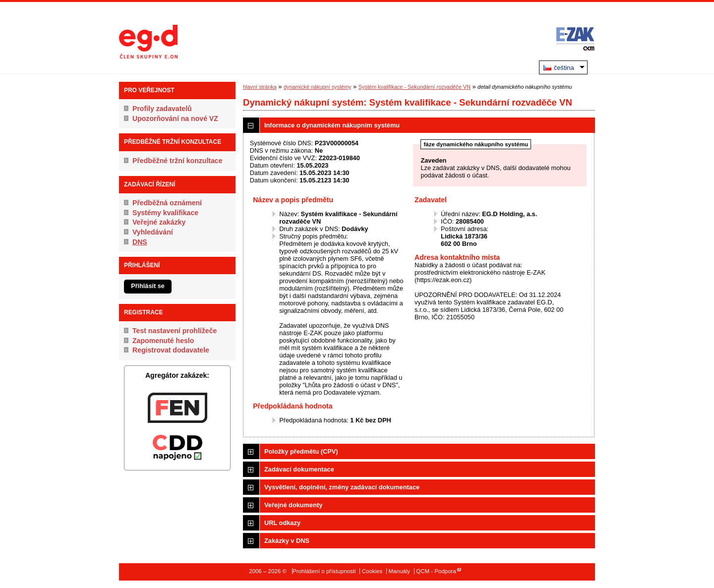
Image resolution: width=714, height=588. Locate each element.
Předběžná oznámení (167, 203)
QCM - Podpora (436, 571)
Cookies (372, 571)
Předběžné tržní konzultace (178, 161)
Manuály (399, 571)
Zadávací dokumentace (299, 469)
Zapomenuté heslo (163, 341)
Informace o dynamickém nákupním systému (332, 125)
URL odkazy (282, 523)
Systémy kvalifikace (165, 213)
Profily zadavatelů (162, 109)
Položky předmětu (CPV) (301, 451)
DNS (140, 242)
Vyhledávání (153, 232)
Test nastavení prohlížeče (175, 331)
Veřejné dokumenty (293, 505)
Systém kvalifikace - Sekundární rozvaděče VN (415, 87)
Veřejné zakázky (159, 222)
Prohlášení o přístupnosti (324, 571)
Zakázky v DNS (287, 541)
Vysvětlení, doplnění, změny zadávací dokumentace (342, 487)
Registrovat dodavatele (171, 350)
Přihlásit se (148, 286)
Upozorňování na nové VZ (175, 118)
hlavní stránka (260, 87)
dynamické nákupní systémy (318, 87)
